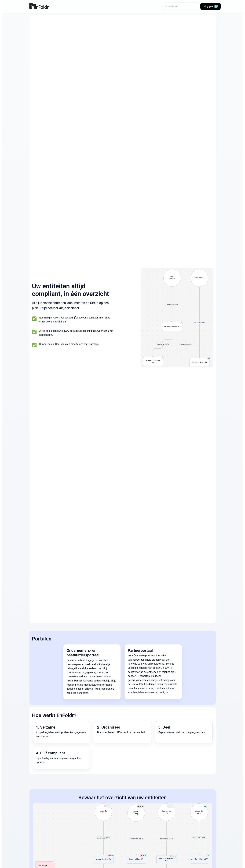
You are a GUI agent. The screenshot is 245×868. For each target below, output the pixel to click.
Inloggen (210, 6)
